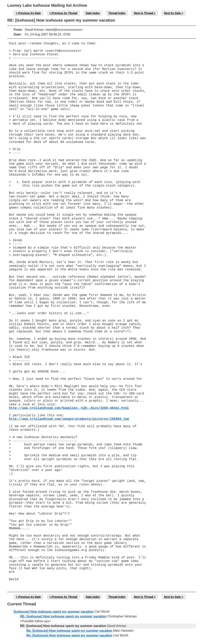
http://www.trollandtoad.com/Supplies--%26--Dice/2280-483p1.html (69, 408)
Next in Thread (143, 13)
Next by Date (172, 13)
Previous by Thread (64, 13)
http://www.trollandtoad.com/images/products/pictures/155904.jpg (69, 419)
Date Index (93, 13)
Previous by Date (30, 13)
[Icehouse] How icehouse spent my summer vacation (54, 612)
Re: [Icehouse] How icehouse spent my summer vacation (69, 631)
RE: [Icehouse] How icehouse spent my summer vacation (63, 616)
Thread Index (117, 13)
